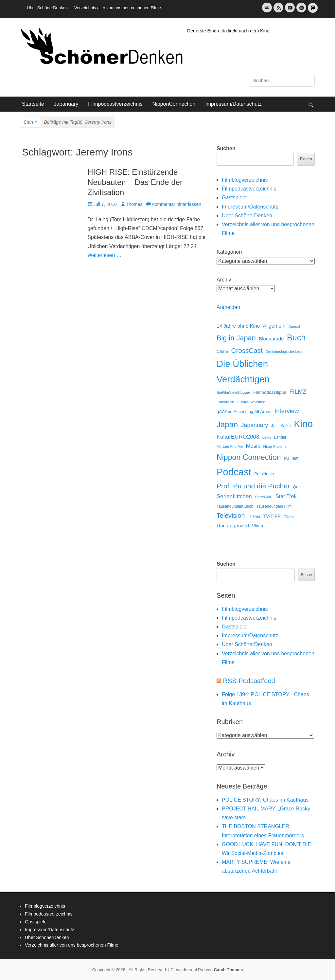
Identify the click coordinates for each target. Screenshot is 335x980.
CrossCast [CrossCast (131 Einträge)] (247, 350)
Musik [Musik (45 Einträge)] (253, 446)
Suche (306, 575)
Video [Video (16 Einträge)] (258, 526)
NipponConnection (174, 104)
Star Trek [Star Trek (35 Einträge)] (286, 496)
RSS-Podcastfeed (249, 681)
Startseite (33, 104)
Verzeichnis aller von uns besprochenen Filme (118, 8)
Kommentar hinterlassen (176, 204)
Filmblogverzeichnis (245, 180)
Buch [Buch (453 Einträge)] (296, 337)
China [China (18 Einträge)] (222, 351)
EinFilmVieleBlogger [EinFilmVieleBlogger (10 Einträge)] (233, 392)
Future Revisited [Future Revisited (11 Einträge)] (251, 402)
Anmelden (228, 307)
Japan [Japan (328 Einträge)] (227, 424)
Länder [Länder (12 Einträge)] (280, 437)
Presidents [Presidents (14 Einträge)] (264, 474)
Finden (306, 159)
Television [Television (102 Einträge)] (231, 516)
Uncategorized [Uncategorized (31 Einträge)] (233, 526)
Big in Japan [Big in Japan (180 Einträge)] (236, 338)
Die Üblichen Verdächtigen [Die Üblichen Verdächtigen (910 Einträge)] (243, 372)
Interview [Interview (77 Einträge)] (287, 411)
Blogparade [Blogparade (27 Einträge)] (271, 339)
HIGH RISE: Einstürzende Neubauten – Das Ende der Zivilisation (135, 182)
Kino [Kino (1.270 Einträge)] (303, 424)
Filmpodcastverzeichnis (115, 104)
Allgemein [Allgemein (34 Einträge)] (274, 326)
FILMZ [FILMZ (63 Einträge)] (298, 392)
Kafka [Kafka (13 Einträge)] (286, 426)
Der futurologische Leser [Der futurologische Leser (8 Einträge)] (285, 352)
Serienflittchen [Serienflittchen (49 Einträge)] (234, 496)
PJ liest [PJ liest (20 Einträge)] (291, 458)
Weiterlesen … (105, 255)
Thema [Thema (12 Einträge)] (254, 517)
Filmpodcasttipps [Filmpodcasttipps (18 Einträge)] (270, 392)
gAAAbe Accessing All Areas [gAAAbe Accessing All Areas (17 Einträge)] (244, 412)
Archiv (224, 280)
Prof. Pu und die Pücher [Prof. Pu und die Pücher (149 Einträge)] (253, 486)
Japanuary (66, 104)
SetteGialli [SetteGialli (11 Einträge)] (264, 497)
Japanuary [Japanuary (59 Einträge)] (255, 425)
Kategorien (229, 252)
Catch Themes (229, 970)
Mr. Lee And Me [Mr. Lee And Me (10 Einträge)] (230, 446)
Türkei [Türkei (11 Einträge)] (289, 516)
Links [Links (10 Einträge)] (267, 437)
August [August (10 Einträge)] (294, 326)
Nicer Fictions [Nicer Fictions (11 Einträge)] (275, 446)
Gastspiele (234, 198)
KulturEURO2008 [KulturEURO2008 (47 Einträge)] (238, 437)
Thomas (134, 204)
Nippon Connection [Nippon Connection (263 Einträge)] (249, 457)
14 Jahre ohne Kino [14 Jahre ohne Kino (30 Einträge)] (238, 326)
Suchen (226, 148)
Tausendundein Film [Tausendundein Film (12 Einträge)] (274, 506)
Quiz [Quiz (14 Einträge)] (297, 487)
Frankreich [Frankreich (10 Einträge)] (225, 402)
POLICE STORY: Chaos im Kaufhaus (265, 800)
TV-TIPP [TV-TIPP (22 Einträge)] (272, 516)
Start (30, 122)
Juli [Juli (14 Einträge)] (274, 426)
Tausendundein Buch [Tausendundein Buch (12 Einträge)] (235, 506)
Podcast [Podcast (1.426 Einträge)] (234, 472)
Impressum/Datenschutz (233, 104)
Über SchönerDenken (47, 8)
